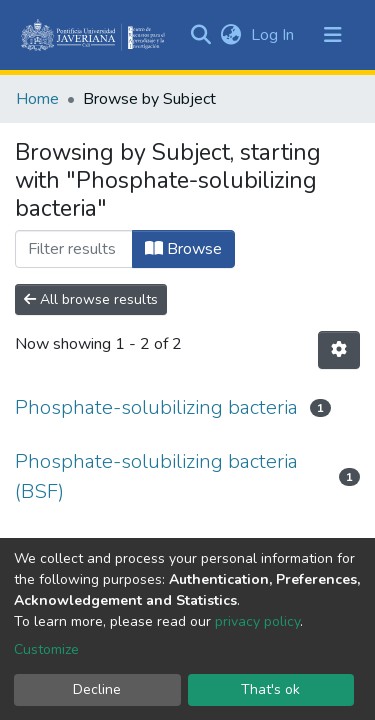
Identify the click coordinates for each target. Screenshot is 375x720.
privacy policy (257, 621)
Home (37, 99)
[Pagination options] (339, 350)
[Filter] (74, 249)
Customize (46, 649)
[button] (230, 35)
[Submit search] (200, 35)
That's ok (270, 689)
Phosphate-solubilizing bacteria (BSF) (156, 476)
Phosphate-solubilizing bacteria (156, 407)
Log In (274, 35)
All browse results (91, 299)
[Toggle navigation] (333, 35)
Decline (97, 689)
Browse (183, 249)
